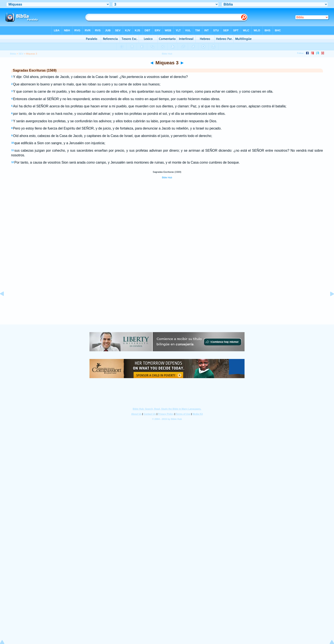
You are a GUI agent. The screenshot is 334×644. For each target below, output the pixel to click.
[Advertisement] (167, 298)
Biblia (13, 54)
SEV (21, 54)
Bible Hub (167, 177)
